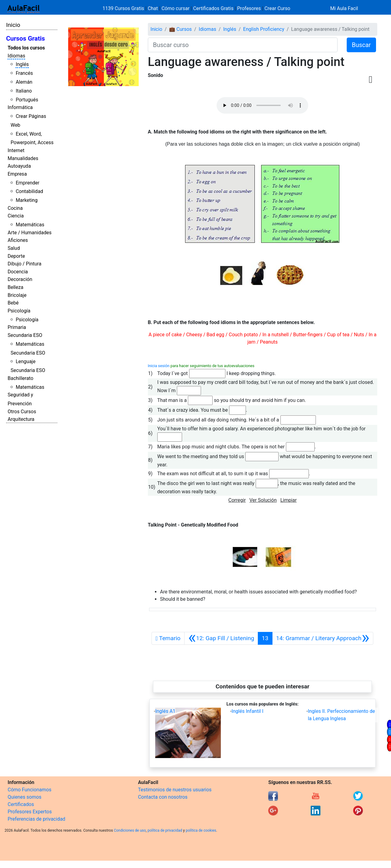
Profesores (249, 8)
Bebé (13, 303)
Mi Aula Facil (344, 8)
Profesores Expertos (30, 812)
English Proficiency (264, 29)
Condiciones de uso (130, 830)
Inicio (13, 25)
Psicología (19, 311)
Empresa (17, 174)
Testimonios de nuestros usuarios (175, 790)
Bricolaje (17, 295)
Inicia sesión (159, 366)
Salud (14, 248)
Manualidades (23, 158)
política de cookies (201, 830)
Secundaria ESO (25, 335)
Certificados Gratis (213, 8)
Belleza (15, 287)
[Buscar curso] (243, 45)
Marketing (26, 200)
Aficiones (18, 240)
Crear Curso (277, 8)
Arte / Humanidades (30, 233)
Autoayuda (19, 166)
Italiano (24, 91)
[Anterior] (221, 638)
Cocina (15, 208)
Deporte (16, 256)
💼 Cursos (181, 29)
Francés (24, 73)
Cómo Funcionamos (29, 790)
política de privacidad (165, 830)
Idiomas (16, 56)
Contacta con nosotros (163, 797)
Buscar (361, 45)
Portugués (27, 100)
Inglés (22, 64)
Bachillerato (20, 378)
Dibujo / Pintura (24, 264)
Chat (153, 8)
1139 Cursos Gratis (124, 8)
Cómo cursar (176, 8)
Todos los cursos (26, 48)
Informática (20, 107)
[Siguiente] (323, 638)
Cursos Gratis (26, 38)
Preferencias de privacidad (37, 819)
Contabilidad (29, 191)
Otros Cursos (22, 412)
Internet (16, 150)
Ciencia (16, 216)
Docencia (18, 272)
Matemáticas (30, 225)
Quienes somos (25, 797)
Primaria (17, 327)
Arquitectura (21, 419)
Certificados (21, 804)
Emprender (27, 183)
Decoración (20, 279)
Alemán (24, 82)
